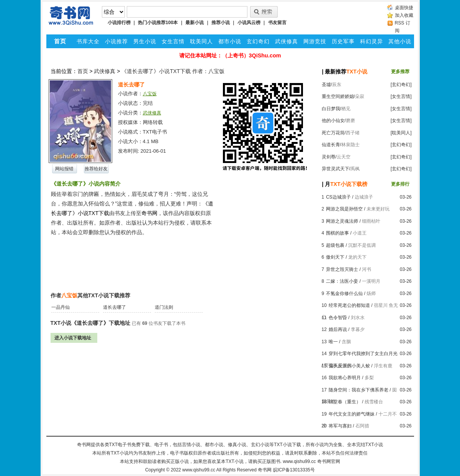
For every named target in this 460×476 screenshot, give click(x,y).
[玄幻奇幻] (401, 85)
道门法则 (164, 307)
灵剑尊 (329, 157)
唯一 (333, 342)
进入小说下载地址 (73, 338)
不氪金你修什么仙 (344, 293)
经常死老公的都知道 (349, 305)
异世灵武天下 (336, 169)
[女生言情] (401, 96)
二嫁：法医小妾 (342, 281)
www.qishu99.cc (199, 470)
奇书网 (265, 470)
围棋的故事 (337, 233)
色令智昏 (338, 318)
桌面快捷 (404, 8)
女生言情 (173, 41)
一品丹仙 (61, 307)
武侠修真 (286, 41)
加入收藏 (404, 15)
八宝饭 (150, 94)
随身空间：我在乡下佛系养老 (359, 390)
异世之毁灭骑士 (342, 269)
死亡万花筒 (333, 133)
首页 (83, 71)
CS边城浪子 (338, 197)
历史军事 (343, 41)
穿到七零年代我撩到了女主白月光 (363, 354)
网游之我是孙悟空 (344, 209)
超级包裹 (335, 245)
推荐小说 (221, 23)
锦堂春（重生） (345, 402)
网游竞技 (315, 41)
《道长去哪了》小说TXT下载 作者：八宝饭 (173, 71)
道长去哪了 (115, 307)
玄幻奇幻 (258, 41)
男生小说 (145, 41)
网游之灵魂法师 (342, 221)
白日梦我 (331, 109)
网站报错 (64, 169)
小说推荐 (116, 41)
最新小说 (195, 23)
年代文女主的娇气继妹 (352, 414)
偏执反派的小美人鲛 (349, 366)
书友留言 (277, 23)
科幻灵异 (372, 41)
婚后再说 (338, 329)
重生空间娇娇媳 (338, 96)
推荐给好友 (96, 169)
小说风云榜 (249, 23)
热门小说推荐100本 (158, 23)
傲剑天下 (335, 257)
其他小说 (400, 41)
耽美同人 (201, 41)
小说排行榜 (119, 23)
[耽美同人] (401, 133)
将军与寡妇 (340, 426)
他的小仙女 (333, 121)
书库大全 (88, 41)
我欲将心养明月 (345, 378)
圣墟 (326, 85)
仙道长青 (331, 145)
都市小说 (230, 41)
